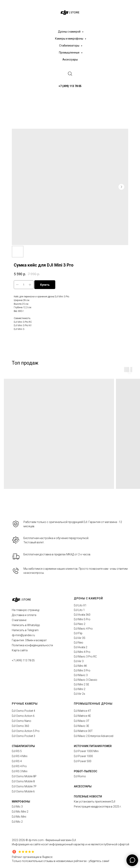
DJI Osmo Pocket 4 (23, 711)
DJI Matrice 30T (83, 731)
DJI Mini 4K (80, 666)
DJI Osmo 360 (20, 726)
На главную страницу (26, 610)
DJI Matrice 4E (82, 716)
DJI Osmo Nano (22, 721)
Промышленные (70, 53)
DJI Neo (79, 643)
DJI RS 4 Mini (20, 756)
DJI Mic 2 (17, 822)
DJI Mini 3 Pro (82, 670)
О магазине (19, 620)
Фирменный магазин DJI (61, 840)
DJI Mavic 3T (82, 721)
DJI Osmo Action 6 (23, 716)
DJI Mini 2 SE (82, 684)
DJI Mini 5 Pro (82, 619)
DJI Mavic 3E (82, 726)
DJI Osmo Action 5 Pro (26, 731)
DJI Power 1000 (83, 756)
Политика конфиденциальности (32, 645)
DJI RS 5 (17, 751)
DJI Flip (78, 633)
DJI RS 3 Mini (20, 771)
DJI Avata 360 (82, 615)
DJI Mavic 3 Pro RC (85, 657)
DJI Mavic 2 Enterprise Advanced (94, 736)
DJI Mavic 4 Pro (83, 629)
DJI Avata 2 (81, 647)
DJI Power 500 (83, 761)
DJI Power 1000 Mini (86, 751)
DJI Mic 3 (17, 807)
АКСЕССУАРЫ (83, 786)
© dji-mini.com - (36, 840)
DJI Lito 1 (79, 610)
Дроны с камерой (70, 32)
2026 (22, 840)
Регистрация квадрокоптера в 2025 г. (98, 807)
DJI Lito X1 (80, 605)
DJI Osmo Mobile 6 (23, 791)
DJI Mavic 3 (81, 675)
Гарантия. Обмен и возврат (29, 640)
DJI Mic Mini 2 (20, 812)
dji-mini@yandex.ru (23, 635)
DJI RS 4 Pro (19, 766)
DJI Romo (80, 776)
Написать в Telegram (25, 630)
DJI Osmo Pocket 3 (23, 736)
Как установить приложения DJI (95, 802)
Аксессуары (70, 60)
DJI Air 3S (80, 638)
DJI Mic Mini (19, 817)
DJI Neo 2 (80, 624)
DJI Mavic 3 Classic (86, 680)
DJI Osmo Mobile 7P (24, 786)
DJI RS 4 (17, 761)
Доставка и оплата (24, 615)
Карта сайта (20, 650)
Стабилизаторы (70, 46)
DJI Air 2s (80, 694)
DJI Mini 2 (80, 689)
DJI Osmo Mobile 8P (24, 776)
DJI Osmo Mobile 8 (23, 781)
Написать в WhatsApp (26, 625)
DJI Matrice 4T (83, 711)
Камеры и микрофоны (69, 39)
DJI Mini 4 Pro (82, 652)
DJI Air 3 (79, 661)
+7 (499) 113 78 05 (23, 660)
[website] (70, 74)
